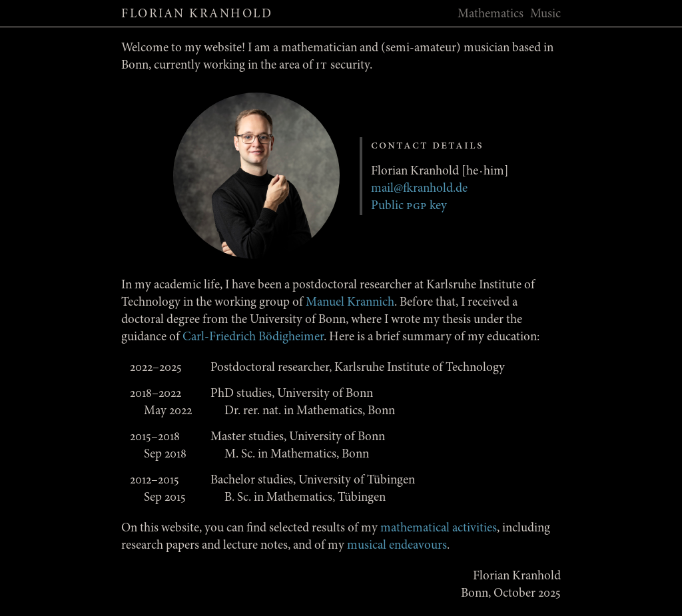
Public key (409, 206)
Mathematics (491, 14)
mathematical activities (439, 528)
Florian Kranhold (197, 14)
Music (545, 14)
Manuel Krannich (350, 303)
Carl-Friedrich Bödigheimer (253, 337)
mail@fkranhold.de (419, 189)
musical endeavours (397, 546)
